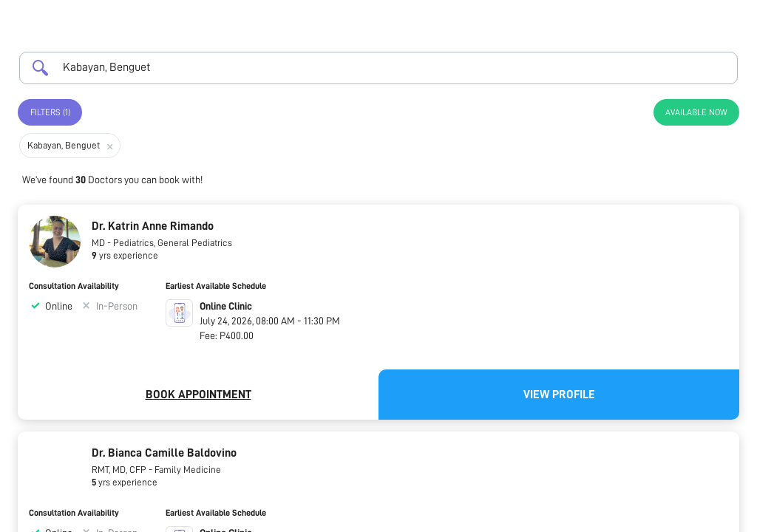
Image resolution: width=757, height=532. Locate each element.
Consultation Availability (74, 286)
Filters (50, 112)
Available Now (696, 112)
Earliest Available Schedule (216, 286)
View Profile (559, 395)
